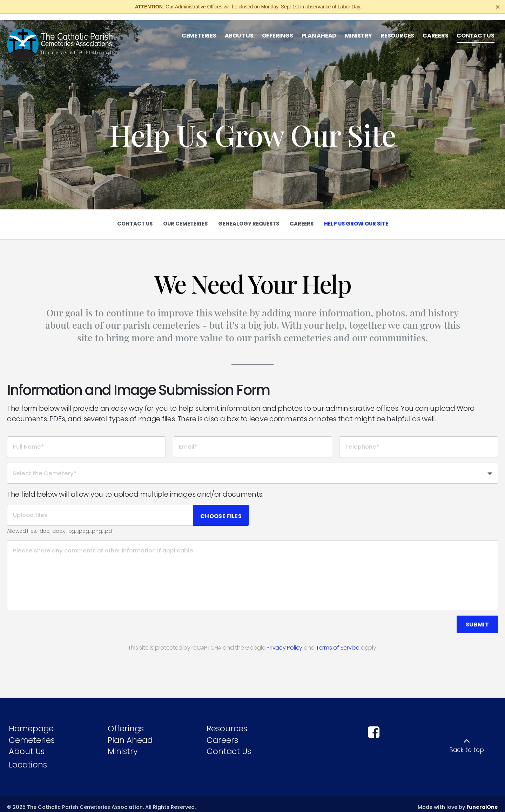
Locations (28, 758)
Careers (222, 733)
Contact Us (229, 745)
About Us (27, 745)
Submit (477, 618)
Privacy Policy (284, 641)
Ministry (123, 745)
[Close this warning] (498, 7)
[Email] (252, 440)
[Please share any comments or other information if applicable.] (252, 569)
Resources (227, 722)
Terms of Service (338, 641)
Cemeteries (32, 733)
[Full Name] (86, 440)
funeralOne (482, 801)
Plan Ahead (130, 733)
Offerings (126, 722)
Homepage (31, 722)
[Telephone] (419, 440)
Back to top (467, 744)
